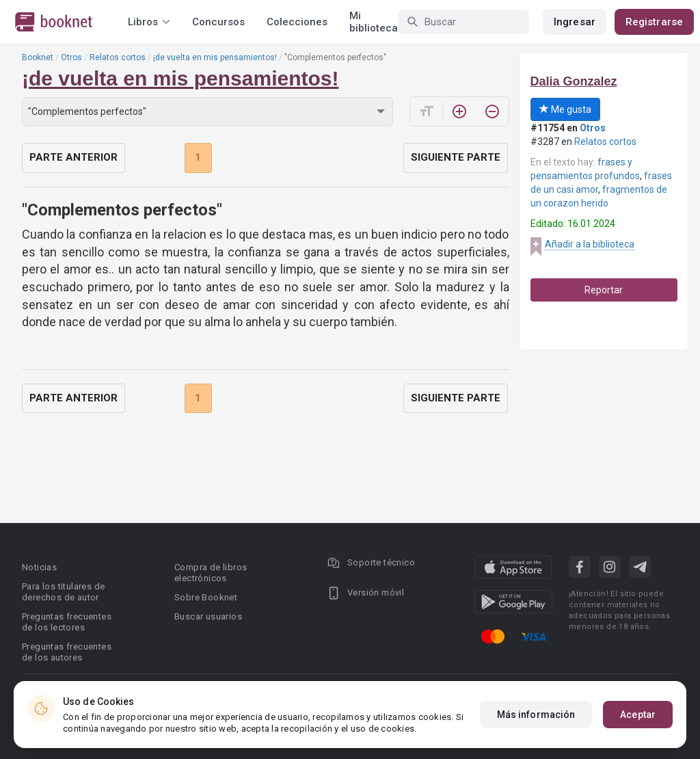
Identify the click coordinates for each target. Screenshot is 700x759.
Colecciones (297, 22)
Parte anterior (73, 157)
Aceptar (638, 715)
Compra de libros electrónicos (211, 573)
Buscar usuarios (208, 616)
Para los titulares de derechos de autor (63, 592)
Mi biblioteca (374, 22)
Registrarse (654, 22)
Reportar (604, 290)
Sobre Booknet (206, 597)
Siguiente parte (456, 157)
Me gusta (565, 109)
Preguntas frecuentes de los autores (67, 652)
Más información (536, 715)
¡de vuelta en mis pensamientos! (215, 57)
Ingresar (575, 22)
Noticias (39, 567)
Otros (71, 57)
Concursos (218, 22)
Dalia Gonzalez (574, 81)
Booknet (38, 57)
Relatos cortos (118, 57)
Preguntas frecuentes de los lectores (67, 622)
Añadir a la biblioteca (590, 244)
